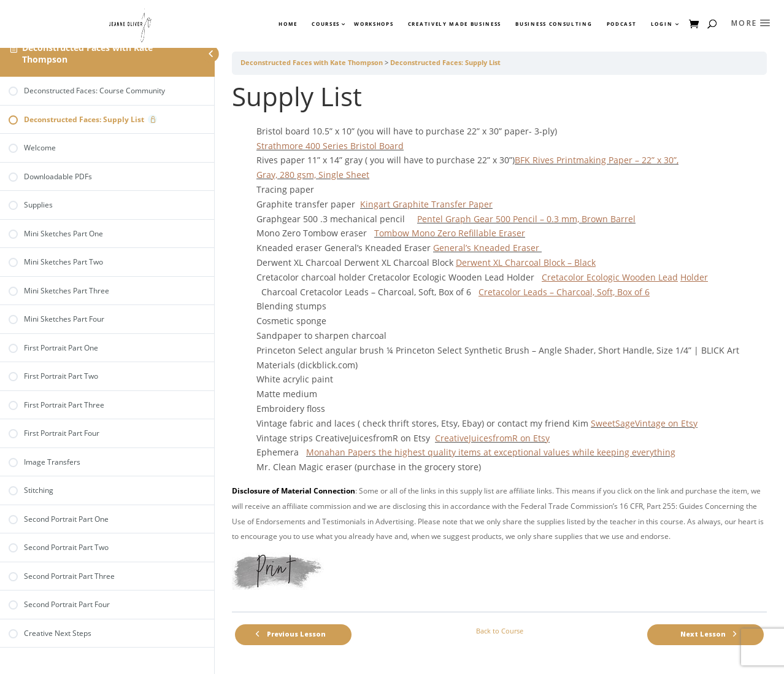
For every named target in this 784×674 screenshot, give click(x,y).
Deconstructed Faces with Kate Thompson (87, 53)
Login (662, 24)
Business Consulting (554, 24)
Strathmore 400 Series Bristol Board (330, 146)
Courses (325, 24)
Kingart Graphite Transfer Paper (426, 204)
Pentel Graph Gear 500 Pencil (478, 219)
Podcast (622, 24)
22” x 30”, (660, 160)
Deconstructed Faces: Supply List (445, 63)
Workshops (374, 24)
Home (288, 24)
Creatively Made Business (455, 24)
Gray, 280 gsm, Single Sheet (313, 175)
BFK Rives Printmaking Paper (575, 160)
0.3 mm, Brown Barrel (591, 219)
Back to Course (500, 631)
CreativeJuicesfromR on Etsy (492, 438)
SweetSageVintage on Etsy (644, 423)
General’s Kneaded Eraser (487, 248)
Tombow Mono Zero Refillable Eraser (450, 233)
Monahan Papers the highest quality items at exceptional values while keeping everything (491, 452)
